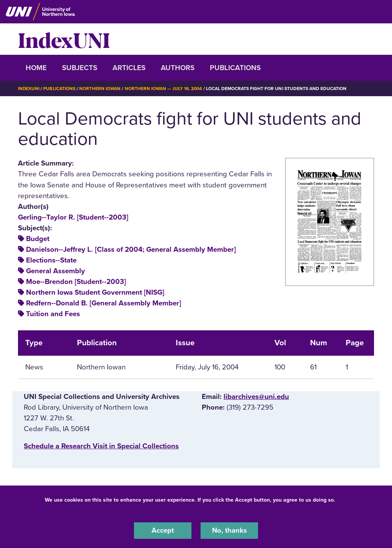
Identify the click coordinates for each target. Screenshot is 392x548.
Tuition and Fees (53, 314)
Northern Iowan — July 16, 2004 (164, 89)
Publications (235, 68)
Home (36, 68)
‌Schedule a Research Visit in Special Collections (101, 446)
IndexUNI (64, 39)
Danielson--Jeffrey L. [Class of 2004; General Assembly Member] (131, 249)
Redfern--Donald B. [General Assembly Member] (104, 303)
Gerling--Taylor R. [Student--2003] (73, 217)
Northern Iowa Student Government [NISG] (95, 292)
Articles (129, 68)
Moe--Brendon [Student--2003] (76, 282)
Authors (178, 68)
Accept (163, 530)
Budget (38, 238)
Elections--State (51, 260)
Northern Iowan (100, 89)
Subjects (80, 68)
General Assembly (56, 271)
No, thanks (229, 530)
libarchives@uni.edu (256, 397)
